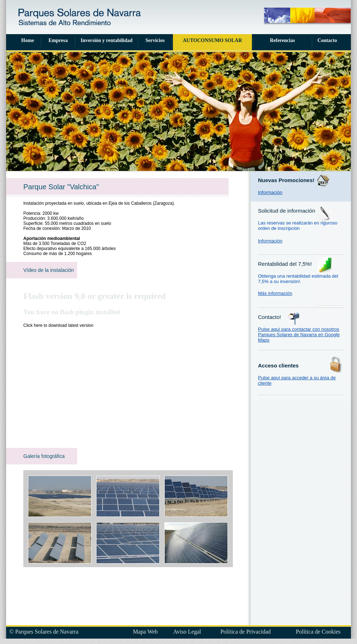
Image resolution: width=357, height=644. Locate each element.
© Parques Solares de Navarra (44, 632)
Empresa (58, 40)
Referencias (282, 40)
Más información (275, 293)
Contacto (327, 40)
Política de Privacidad (245, 632)
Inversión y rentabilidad (107, 40)
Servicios (155, 40)
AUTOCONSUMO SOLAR (212, 40)
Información (270, 192)
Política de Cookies (318, 632)
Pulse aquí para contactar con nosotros (299, 329)
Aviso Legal (187, 632)
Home (28, 40)
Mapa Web (145, 632)
